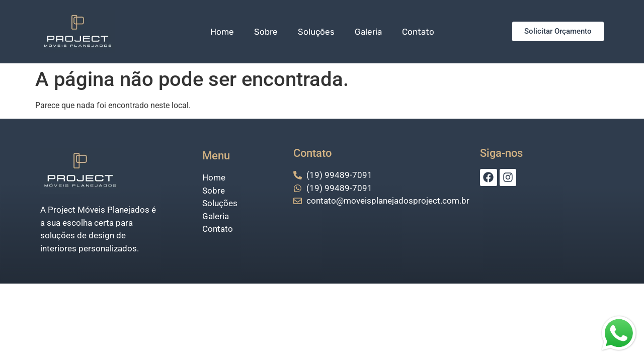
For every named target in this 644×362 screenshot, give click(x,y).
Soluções (316, 32)
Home (222, 32)
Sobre (266, 32)
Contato (418, 32)
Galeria (368, 32)
